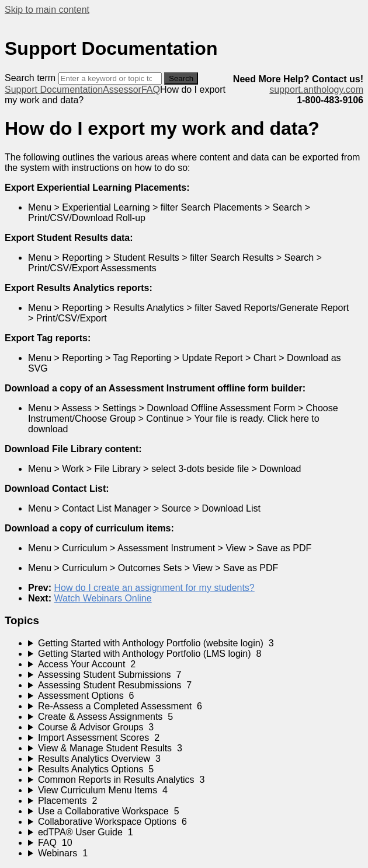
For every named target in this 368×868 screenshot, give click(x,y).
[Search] (110, 78)
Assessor (122, 90)
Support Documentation (54, 90)
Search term (30, 78)
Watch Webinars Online (103, 598)
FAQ (151, 90)
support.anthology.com (316, 90)
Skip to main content (47, 10)
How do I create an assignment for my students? (154, 588)
